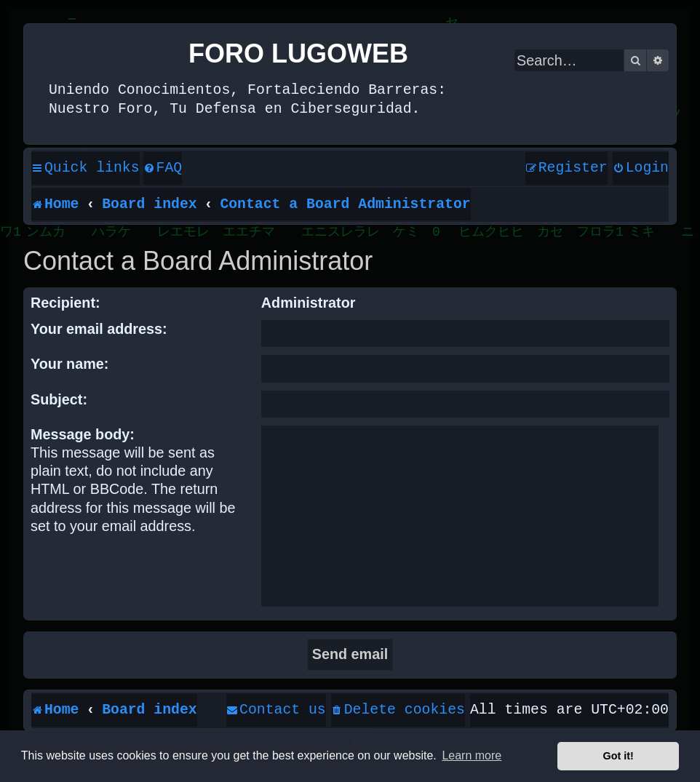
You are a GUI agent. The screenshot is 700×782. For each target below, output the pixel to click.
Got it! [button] (619, 756)
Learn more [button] (472, 755)
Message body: (83, 434)
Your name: (69, 364)
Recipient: (65, 303)
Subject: (59, 399)
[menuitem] (163, 169)
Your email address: (99, 329)
